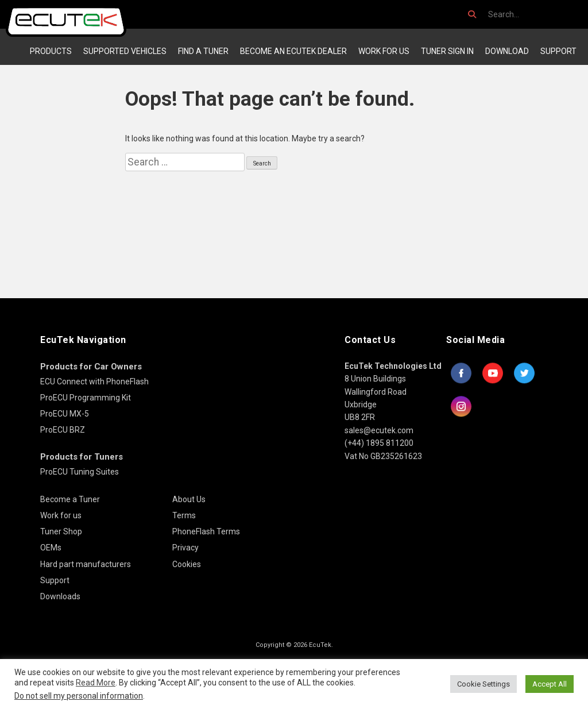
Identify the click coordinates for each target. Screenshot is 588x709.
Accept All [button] (550, 684)
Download (507, 51)
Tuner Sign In (447, 51)
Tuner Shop (61, 531)
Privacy (185, 548)
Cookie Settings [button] (483, 684)
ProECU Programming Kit (86, 398)
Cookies (187, 564)
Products (51, 51)
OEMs (51, 548)
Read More (96, 683)
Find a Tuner (203, 51)
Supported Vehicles (125, 51)
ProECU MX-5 (65, 414)
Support (558, 51)
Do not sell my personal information (79, 696)
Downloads (60, 596)
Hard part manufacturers (86, 564)
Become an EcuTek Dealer (293, 51)
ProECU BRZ (63, 430)
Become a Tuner (70, 499)
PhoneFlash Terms (206, 531)
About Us (189, 499)
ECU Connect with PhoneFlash (94, 382)
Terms (184, 515)
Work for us (384, 51)
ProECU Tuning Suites (80, 472)
